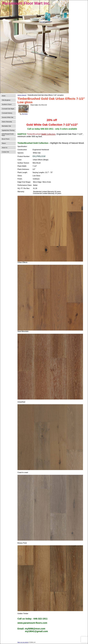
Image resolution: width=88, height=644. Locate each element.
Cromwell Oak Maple (8, 109)
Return (4, 143)
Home (4, 96)
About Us (5, 148)
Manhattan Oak (6, 126)
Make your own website (23, 642)
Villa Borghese (6, 100)
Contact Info (5, 152)
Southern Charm (7, 104)
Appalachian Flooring (8, 130)
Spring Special (22, 95)
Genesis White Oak (8, 117)
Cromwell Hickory (7, 113)
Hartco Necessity (7, 122)
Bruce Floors (6, 139)
